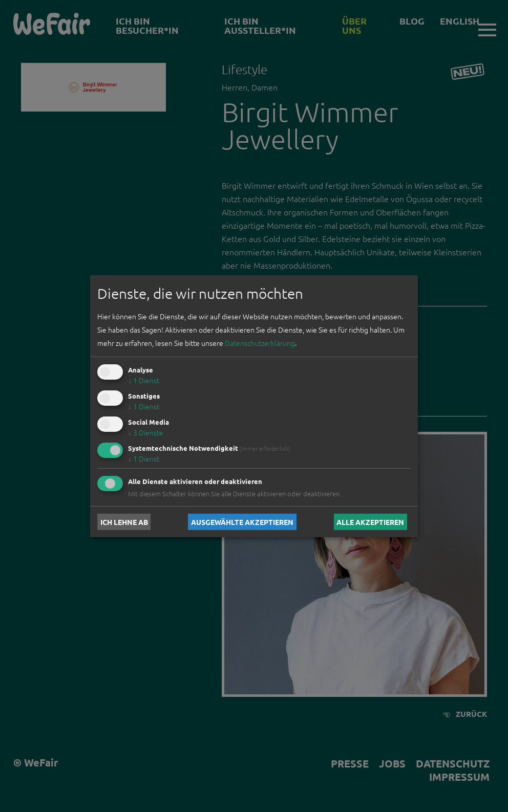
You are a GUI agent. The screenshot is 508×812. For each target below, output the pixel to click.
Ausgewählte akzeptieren (242, 522)
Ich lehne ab (124, 522)
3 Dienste (146, 432)
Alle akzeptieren (370, 522)
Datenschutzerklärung (260, 343)
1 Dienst (144, 380)
